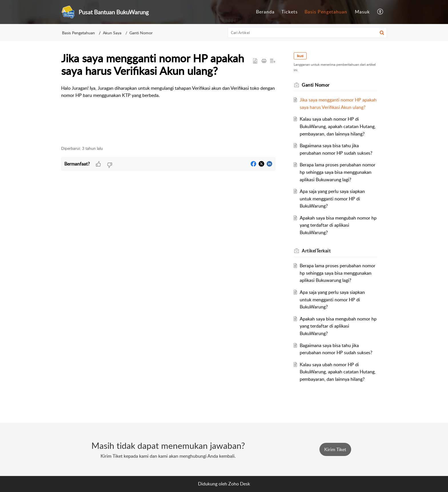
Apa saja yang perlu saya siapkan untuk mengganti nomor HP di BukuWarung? (332, 199)
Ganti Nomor (141, 33)
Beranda (265, 12)
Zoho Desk (239, 484)
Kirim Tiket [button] (335, 449)
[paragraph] (168, 96)
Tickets (290, 12)
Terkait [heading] (316, 251)
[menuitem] (265, 12)
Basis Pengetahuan (326, 12)
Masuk (362, 12)
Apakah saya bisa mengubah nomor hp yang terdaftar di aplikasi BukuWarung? (338, 225)
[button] (380, 12)
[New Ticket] (335, 449)
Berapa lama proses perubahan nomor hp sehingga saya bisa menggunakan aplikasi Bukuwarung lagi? (338, 172)
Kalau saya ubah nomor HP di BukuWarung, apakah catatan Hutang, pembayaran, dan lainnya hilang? (338, 126)
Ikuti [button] (300, 56)
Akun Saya (112, 33)
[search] (307, 33)
